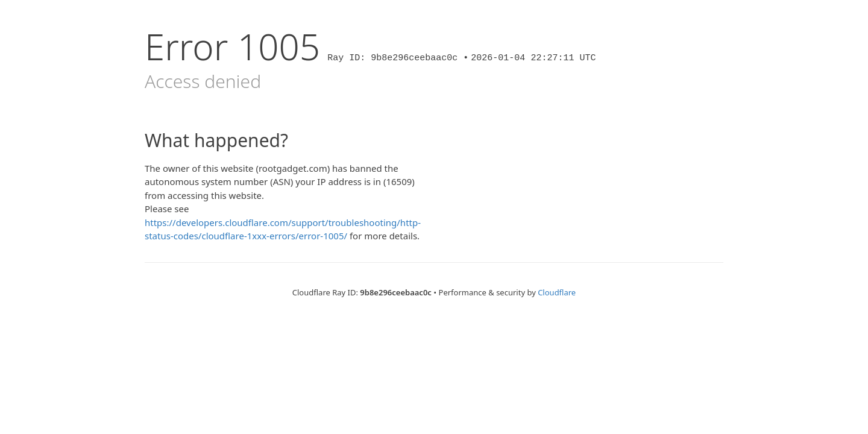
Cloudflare (557, 292)
